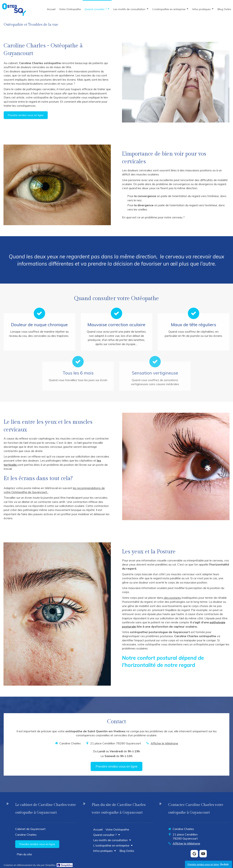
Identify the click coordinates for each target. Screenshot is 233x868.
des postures (172, 598)
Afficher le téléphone (164, 743)
